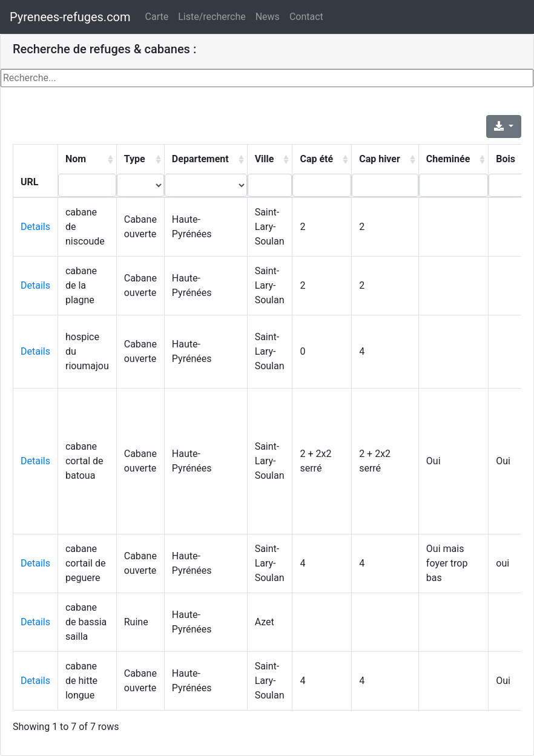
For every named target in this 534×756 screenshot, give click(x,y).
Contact (306, 17)
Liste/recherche (212, 17)
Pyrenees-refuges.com (70, 17)
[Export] (504, 127)
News (268, 17)
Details (35, 227)
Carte (157, 17)
